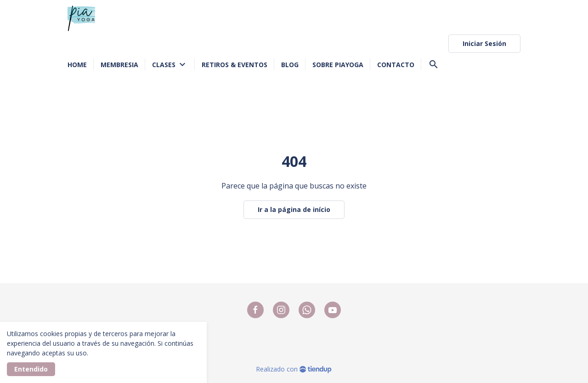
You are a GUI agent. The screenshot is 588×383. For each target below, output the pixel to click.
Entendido (31, 369)
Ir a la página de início (294, 209)
